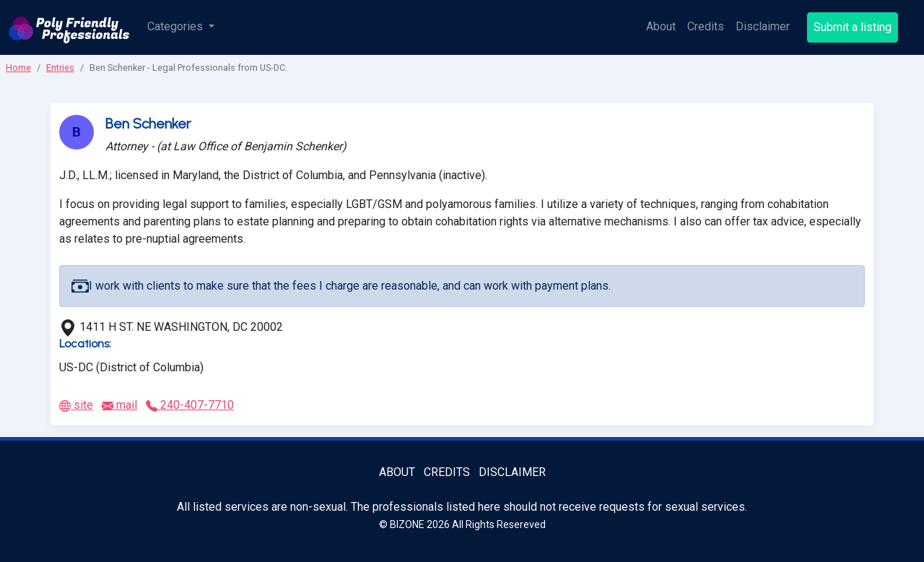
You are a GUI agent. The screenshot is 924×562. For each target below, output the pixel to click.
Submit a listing (853, 27)
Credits (706, 26)
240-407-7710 (190, 405)
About (661, 26)
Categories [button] (176, 26)
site (76, 405)
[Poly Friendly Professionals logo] (69, 27)
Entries (60, 68)
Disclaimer (763, 26)
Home (18, 68)
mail (119, 405)
